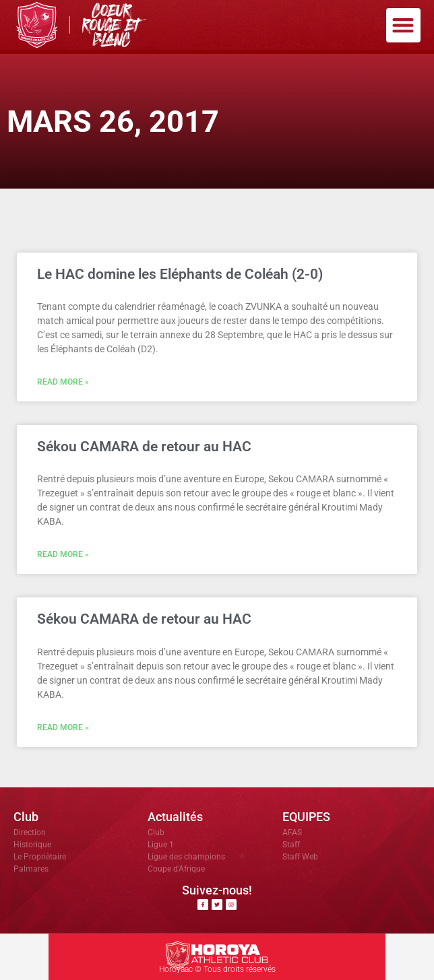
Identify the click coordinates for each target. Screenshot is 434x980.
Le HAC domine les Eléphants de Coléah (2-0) (180, 274)
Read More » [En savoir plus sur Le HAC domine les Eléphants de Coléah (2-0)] (63, 382)
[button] (403, 25)
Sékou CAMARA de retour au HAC (144, 447)
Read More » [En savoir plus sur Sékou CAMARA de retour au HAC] (63, 554)
